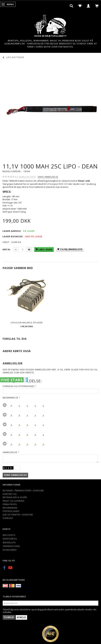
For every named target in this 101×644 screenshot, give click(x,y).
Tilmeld (9, 617)
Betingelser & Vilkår (15, 497)
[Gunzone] (51, 23)
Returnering (10, 508)
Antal (7, 249)
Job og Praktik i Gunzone (18, 515)
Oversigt (8, 518)
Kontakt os (10, 494)
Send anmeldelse (15, 475)
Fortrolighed (11, 511)
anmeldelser (25, 177)
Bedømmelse (10, 398)
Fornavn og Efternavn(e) (18, 386)
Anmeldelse (10, 452)
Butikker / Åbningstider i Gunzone (23, 490)
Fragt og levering (14, 501)
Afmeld (21, 617)
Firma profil (10, 504)
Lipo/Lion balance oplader (27, 322)
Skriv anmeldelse (48, 177)
